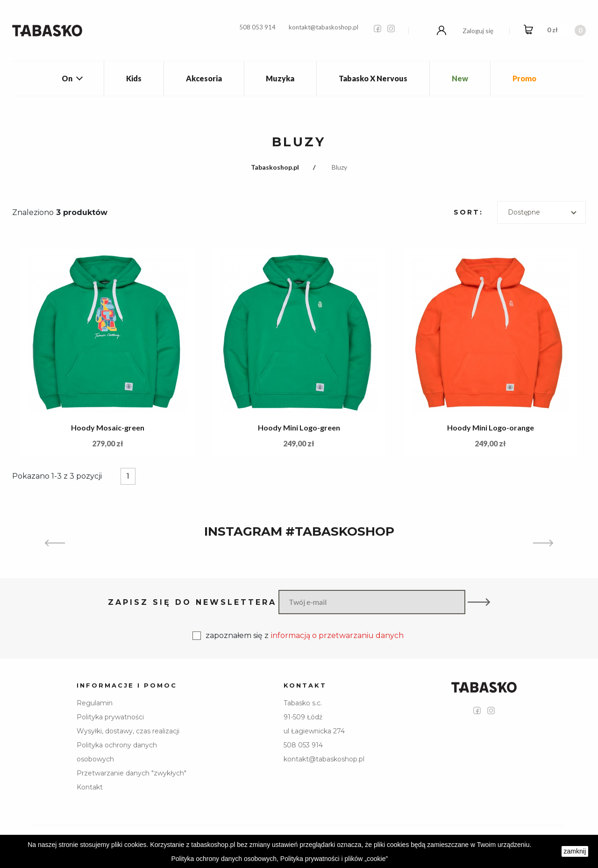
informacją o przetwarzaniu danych (337, 635)
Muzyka (280, 78)
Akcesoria (204, 78)
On (67, 78)
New (460, 78)
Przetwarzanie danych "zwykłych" (132, 773)
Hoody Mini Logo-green (299, 427)
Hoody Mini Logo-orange (491, 427)
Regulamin (95, 703)
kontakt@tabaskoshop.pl (324, 27)
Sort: (468, 212)
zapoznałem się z (298, 636)
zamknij (575, 851)
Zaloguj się (478, 31)
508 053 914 (257, 27)
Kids (134, 78)
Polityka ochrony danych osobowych (117, 752)
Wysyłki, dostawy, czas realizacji (128, 731)
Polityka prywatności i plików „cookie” (334, 859)
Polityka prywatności (110, 717)
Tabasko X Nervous (373, 78)
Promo (524, 78)
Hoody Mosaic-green (108, 427)
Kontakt (90, 787)
